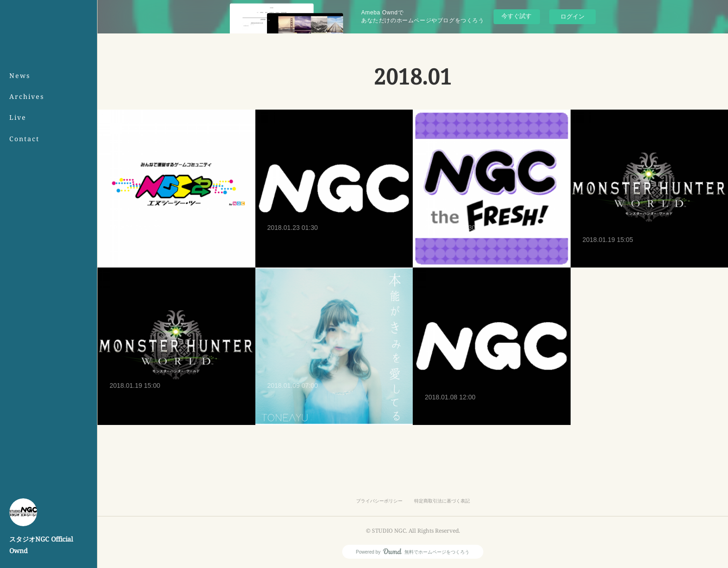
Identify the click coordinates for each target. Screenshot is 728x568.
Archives (27, 96)
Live (18, 117)
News (20, 75)
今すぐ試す (517, 16)
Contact (24, 139)
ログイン (572, 16)
